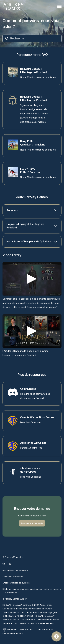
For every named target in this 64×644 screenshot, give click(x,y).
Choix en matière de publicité (16, 583)
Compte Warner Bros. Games (37, 417)
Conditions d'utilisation (13, 577)
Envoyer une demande (32, 523)
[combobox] (32, 38)
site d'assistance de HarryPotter (30, 470)
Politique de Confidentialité (15, 571)
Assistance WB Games (33, 443)
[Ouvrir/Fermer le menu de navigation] (59, 6)
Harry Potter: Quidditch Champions (33, 143)
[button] (32, 210)
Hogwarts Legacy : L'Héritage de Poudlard (33, 71)
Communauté (28, 389)
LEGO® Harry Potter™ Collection (31, 171)
